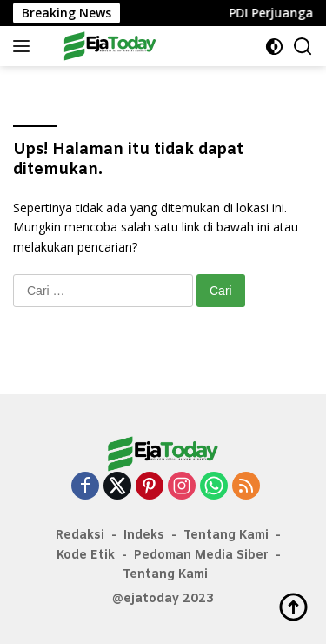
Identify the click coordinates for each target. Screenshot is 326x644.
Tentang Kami (226, 536)
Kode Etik (86, 556)
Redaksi (80, 536)
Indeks (144, 536)
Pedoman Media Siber (201, 556)
